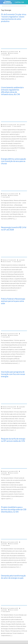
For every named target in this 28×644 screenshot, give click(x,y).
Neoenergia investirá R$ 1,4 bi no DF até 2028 (14, 228)
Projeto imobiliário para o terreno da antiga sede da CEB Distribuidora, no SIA (14, 509)
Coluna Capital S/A (6, 55)
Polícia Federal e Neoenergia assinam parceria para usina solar (13, 301)
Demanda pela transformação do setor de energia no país (13, 577)
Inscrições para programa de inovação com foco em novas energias (13, 374)
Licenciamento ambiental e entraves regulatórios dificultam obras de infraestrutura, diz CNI (12, 91)
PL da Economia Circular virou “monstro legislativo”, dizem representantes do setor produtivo (14, 18)
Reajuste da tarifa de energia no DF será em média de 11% (13, 440)
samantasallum (4, 53)
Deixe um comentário (14, 53)
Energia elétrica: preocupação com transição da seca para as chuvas (14, 161)
